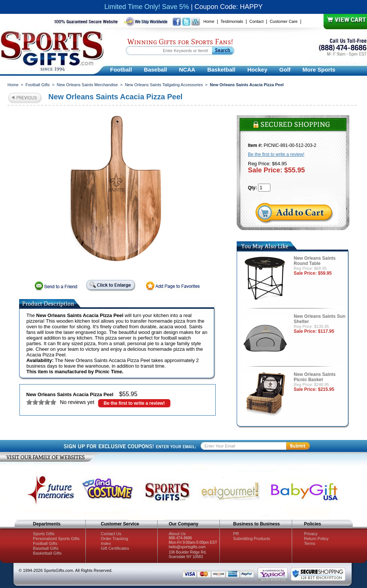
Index (106, 543)
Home (209, 21)
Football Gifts (38, 85)
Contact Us (111, 534)
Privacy (311, 534)
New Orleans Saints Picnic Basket (315, 377)
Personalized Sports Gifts (56, 539)
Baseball (155, 70)
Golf (285, 70)
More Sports (319, 70)
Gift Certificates (115, 548)
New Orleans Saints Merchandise (87, 85)
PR (236, 534)
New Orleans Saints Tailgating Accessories (164, 85)
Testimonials (232, 21)
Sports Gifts (44, 534)
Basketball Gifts (47, 553)
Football (121, 70)
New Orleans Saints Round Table (315, 261)
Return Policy (316, 539)
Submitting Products (252, 539)
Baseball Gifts (46, 548)
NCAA (187, 70)
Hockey (257, 70)
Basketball (221, 70)
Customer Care (284, 21)
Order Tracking (114, 539)
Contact (257, 21)
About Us (177, 534)
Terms (310, 543)
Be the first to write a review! (134, 403)
